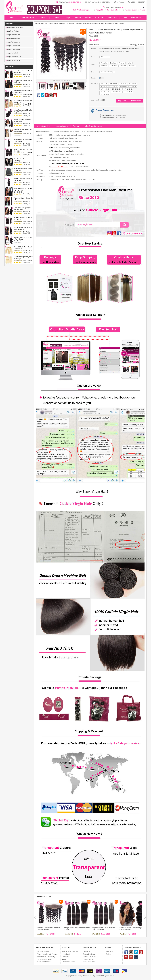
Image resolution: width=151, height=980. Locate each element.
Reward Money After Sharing (45, 957)
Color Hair (99, 18)
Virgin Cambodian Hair (14, 57)
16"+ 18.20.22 (128, 89)
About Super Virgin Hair (70, 951)
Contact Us (86, 951)
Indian (129, 63)
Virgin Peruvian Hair (13, 38)
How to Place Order (88, 962)
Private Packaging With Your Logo (47, 954)
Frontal (56, 18)
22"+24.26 (114, 86)
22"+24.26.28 (128, 92)
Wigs (68, 18)
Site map (66, 957)
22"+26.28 (123, 86)
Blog (64, 959)
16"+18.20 (123, 84)
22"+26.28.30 (105, 94)
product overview (43, 126)
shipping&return (62, 126)
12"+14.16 (104, 84)
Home (11, 18)
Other (125, 18)
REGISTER (141, 2)
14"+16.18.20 (116, 89)
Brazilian (113, 63)
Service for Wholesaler (43, 962)
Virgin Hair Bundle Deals (14, 27)
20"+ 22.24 (104, 86)
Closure (43, 18)
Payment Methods (88, 959)
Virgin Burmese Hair (13, 49)
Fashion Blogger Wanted (44, 959)
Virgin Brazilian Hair (13, 35)
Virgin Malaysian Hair (13, 42)
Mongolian (104, 63)
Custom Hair (113, 18)
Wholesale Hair (137, 18)
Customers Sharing (69, 962)
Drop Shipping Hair (42, 951)
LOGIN (133, 2)
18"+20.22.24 (105, 92)
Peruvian (122, 63)
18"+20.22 (133, 84)
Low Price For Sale (12, 31)
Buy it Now (122, 101)
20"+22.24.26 (116, 92)
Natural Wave (105, 57)
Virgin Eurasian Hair (13, 46)
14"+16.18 (113, 84)
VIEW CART (110, 7)
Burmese (123, 66)
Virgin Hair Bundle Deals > (49, 23)
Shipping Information (89, 957)
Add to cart (136, 101)
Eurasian (132, 66)
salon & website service (93, 126)
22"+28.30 (133, 86)
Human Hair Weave (27, 18)
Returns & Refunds (88, 954)
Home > (37, 23)
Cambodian (114, 66)
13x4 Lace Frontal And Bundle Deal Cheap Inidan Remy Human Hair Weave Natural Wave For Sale (91, 23)
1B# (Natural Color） (107, 72)
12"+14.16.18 (105, 89)
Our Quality (66, 954)
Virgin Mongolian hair (13, 60)
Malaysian (104, 66)
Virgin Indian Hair (12, 53)
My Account (119, 2)
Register (108, 954)
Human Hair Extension (83, 18)
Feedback (76, 126)
